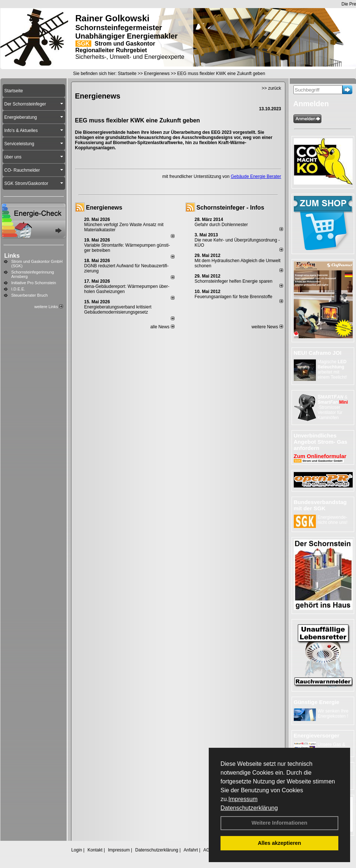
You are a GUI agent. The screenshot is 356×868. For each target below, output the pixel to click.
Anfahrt (191, 850)
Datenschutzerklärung (249, 808)
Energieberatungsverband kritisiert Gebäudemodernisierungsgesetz (118, 310)
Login (77, 850)
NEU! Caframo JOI (318, 353)
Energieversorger (317, 735)
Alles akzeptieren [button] (279, 843)
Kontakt (95, 850)
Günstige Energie (317, 702)
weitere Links (48, 307)
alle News (162, 327)
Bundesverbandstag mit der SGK (320, 505)
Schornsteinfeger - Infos (230, 208)
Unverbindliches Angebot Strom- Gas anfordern (321, 442)
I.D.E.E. (18, 289)
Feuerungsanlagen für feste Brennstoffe (234, 297)
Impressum (243, 799)
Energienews (104, 208)
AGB (208, 850)
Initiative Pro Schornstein (34, 283)
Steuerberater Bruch (30, 295)
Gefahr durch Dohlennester (221, 225)
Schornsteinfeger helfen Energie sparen (234, 281)
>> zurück (272, 88)
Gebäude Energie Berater (256, 176)
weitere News (267, 327)
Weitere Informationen (279, 823)
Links (12, 256)
